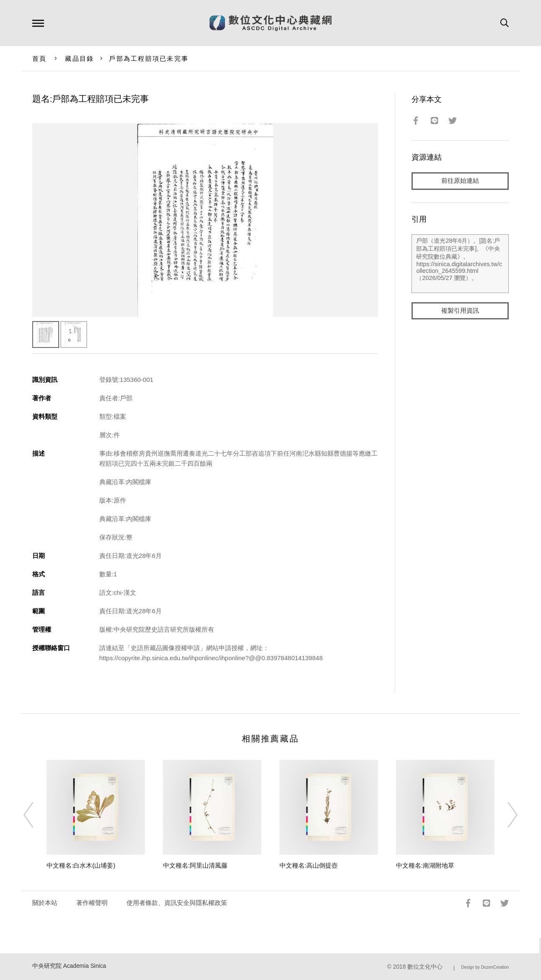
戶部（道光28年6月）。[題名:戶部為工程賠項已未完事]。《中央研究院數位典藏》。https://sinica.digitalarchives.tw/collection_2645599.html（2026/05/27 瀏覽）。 (460, 264)
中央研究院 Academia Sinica (69, 966)
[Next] (505, 815)
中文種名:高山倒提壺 (309, 865)
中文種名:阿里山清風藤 (195, 865)
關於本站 (45, 903)
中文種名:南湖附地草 (425, 865)
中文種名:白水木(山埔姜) (81, 865)
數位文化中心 (425, 967)
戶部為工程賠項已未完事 (149, 58)
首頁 (40, 58)
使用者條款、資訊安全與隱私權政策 (177, 903)
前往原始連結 (460, 181)
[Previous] (36, 815)
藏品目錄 (79, 58)
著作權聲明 (92, 903)
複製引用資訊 (460, 311)
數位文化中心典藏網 (270, 23)
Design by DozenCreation (485, 967)
